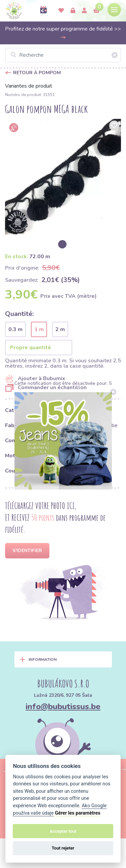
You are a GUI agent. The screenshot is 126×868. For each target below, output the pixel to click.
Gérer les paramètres (77, 813)
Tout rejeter (63, 848)
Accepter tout (63, 831)
